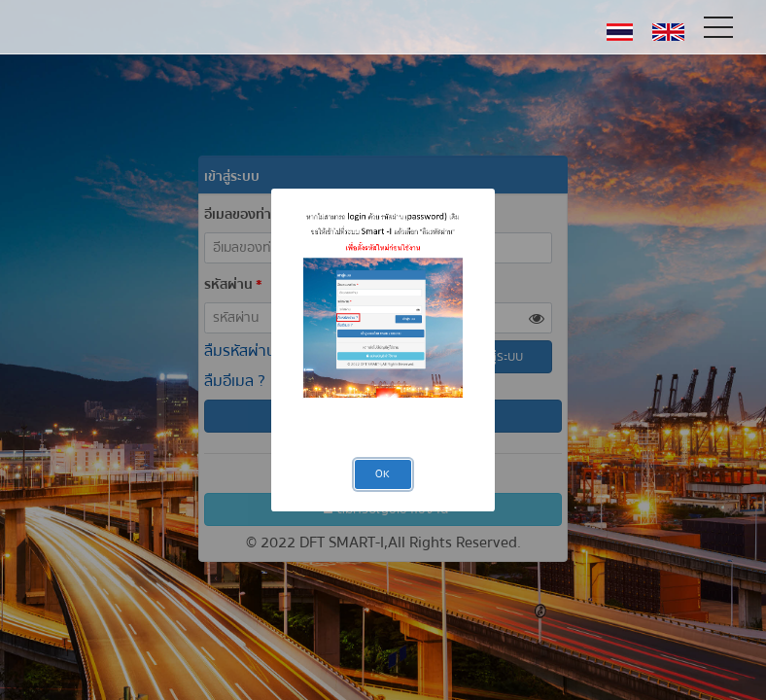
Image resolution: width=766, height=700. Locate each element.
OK (383, 474)
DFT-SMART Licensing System (101, 27)
